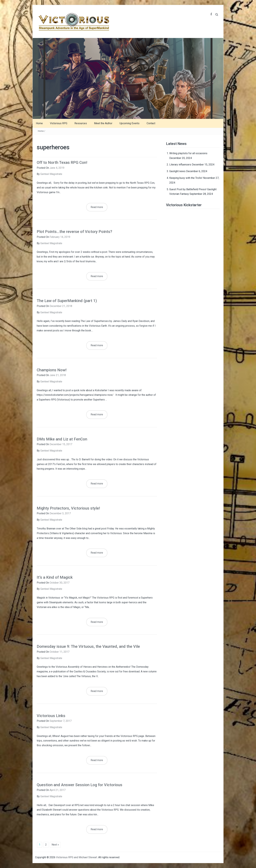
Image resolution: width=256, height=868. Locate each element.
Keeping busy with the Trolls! (186, 178)
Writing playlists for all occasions (188, 153)
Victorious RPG (59, 123)
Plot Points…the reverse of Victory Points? (74, 232)
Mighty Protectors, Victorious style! (68, 508)
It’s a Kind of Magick (55, 577)
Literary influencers (180, 165)
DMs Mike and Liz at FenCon (62, 439)
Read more (97, 207)
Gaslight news (177, 171)
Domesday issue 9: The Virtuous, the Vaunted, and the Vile (88, 646)
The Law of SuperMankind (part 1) (67, 301)
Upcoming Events (129, 123)
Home (39, 123)
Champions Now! (52, 370)
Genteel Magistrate (51, 174)
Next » (55, 845)
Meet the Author (103, 123)
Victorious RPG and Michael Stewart (77, 857)
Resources (81, 123)
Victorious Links (51, 716)
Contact (151, 123)
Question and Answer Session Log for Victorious (80, 785)
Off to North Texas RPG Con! (62, 163)
